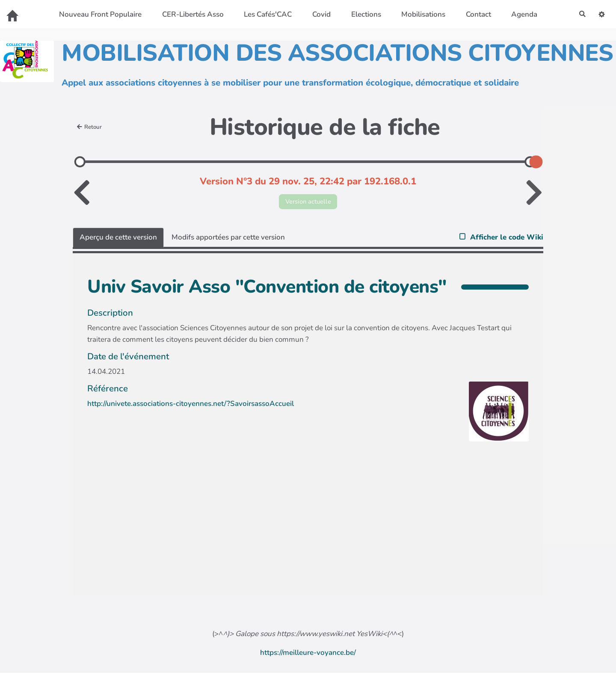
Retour (91, 127)
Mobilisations (421, 14)
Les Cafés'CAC (265, 14)
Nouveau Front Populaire (98, 14)
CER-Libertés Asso (190, 14)
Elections (363, 14)
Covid (319, 14)
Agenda (522, 14)
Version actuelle (308, 203)
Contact (475, 14)
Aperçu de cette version (118, 239)
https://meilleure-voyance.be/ (308, 655)
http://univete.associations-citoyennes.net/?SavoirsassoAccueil (191, 406)
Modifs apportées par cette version (228, 239)
